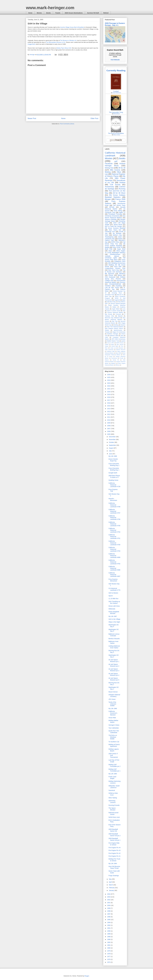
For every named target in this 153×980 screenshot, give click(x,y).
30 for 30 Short (119, 193)
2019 (109, 394)
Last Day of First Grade (114, 761)
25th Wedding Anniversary (117, 263)
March (111, 885)
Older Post (94, 118)
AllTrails (112, 207)
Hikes (119, 172)
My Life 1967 (113, 616)
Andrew (122, 183)
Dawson (123, 325)
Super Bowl (121, 249)
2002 (109, 900)
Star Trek (115, 321)
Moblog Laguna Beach (114, 750)
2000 (109, 905)
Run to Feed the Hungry (113, 226)
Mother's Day (117, 235)
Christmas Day (110, 239)
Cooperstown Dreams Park (115, 268)
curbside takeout (112, 256)
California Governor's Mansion (113, 713)
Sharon (107, 360)
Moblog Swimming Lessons (114, 782)
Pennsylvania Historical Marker (115, 281)
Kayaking (119, 286)
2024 (109, 380)
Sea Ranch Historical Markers (115, 217)
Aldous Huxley (117, 135)
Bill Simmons (110, 274)
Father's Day (109, 240)
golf (116, 161)
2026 (109, 375)
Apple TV (122, 212)
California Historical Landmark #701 (114, 537)
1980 (109, 948)
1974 (109, 962)
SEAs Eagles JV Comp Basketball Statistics (115, 252)
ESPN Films (115, 242)
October (112, 442)
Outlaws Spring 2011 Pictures (115, 278)
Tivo (122, 346)
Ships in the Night (114, 622)
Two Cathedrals (114, 728)
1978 (109, 954)
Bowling (116, 325)
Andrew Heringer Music (115, 165)
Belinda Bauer (117, 114)
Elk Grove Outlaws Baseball (115, 245)
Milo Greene (115, 170)
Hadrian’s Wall (114, 336)
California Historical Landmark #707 (114, 511)
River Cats (108, 296)
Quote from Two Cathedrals (114, 732)
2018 (109, 397)
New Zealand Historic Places (114, 329)
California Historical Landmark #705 (114, 524)
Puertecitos (114, 358)
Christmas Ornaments (112, 216)
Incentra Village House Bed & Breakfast (72, 27)
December (112, 437)
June (111, 454)
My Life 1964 (113, 863)
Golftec (107, 345)
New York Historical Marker (115, 327)
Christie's (108, 286)
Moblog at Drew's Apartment (114, 745)
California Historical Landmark (115, 154)
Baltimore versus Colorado (114, 635)
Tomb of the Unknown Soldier (112, 704)
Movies (39, 13)
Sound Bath (115, 346)
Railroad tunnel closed (113, 814)
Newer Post (32, 118)
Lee (106, 174)
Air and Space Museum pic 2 (114, 665)
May (110, 879)
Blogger (87, 976)
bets (124, 311)
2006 (109, 431)
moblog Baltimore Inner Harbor (114, 647)
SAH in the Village (114, 619)
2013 (109, 412)
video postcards (109, 350)
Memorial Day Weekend (112, 318)
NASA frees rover (114, 817)
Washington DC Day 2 (114, 656)
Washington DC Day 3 (114, 630)
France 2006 (120, 199)
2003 (109, 897)
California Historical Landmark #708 (114, 505)
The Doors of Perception (116, 133)
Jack (122, 336)
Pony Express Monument (113, 580)
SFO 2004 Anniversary (119, 339)
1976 (109, 959)
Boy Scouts (108, 314)
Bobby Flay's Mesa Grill (64, 48)
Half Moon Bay (111, 302)
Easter (120, 239)
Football (116, 91)
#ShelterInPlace (115, 254)
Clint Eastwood (110, 277)
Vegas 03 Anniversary (119, 332)
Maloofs (120, 316)
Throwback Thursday (115, 214)
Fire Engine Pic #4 (114, 848)
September (113, 445)
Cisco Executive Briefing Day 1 (114, 469)
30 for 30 (122, 168)
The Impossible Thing (116, 112)
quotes (123, 341)
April (111, 882)
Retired (106, 13)
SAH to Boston (113, 593)
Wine (106, 348)
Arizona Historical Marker (115, 312)
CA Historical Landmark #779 (114, 589)
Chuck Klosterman (117, 93)
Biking (120, 275)
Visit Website (115, 60)
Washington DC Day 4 (114, 626)
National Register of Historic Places (115, 175)
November (112, 439)
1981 (109, 945)
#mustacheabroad (115, 284)
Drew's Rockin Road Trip (113, 460)
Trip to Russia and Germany (115, 271)
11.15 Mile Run (113, 599)
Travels (58, 13)
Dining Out (109, 168)
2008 (109, 426)
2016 (109, 403)
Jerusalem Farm (110, 295)
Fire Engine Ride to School (114, 844)
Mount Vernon (113, 692)
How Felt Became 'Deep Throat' (114, 867)
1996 (109, 917)
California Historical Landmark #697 (114, 575)
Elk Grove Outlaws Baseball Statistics (115, 196)
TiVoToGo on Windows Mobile (113, 737)
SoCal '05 (116, 360)
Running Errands (114, 805)
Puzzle (122, 358)
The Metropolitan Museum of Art (56, 42)
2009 (109, 423)
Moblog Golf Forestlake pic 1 (114, 770)
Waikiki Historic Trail (113, 341)
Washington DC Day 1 (114, 688)
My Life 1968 (113, 456)
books (122, 158)
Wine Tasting (113, 798)
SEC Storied (120, 345)
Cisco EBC (118, 267)
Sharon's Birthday (111, 219)
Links (106, 337)
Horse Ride (112, 718)
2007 (109, 429)
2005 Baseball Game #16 (113, 830)
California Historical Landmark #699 (114, 556)
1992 (109, 925)
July (110, 451)
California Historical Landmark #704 (114, 530)
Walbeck (113, 363)
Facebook (109, 164)
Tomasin (107, 332)
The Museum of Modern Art (68, 40)
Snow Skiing (118, 211)
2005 (109, 434)
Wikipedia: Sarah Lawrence (114, 787)
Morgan (108, 199)
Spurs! (111, 596)
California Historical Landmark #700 (114, 543)
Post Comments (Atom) (67, 124)
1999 (109, 908)
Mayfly (107, 247)
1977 (109, 956)
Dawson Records (121, 350)
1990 (109, 931)
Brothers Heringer (113, 334)
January (112, 890)
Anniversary (110, 187)
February (112, 888)
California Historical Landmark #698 (114, 568)
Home (30, 13)
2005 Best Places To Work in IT (114, 476)
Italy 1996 (118, 353)
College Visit (109, 281)
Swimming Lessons (112, 802)
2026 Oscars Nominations (74, 13)
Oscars (107, 321)
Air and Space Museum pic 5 (114, 679)
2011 (109, 417)
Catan (120, 237)
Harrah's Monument (113, 499)
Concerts (118, 314)
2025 (109, 377)
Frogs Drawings (114, 876)
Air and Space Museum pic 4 (114, 674)
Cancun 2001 (110, 343)
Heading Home (113, 480)
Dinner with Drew (114, 606)
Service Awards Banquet (118, 304)
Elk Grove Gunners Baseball (115, 228)
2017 (109, 400)
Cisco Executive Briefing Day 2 (114, 465)
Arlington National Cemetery (114, 696)
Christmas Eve (110, 232)
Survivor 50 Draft (93, 13)
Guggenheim (32, 44)
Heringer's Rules (114, 725)
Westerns (122, 274)
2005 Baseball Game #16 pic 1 (114, 839)
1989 (109, 934)
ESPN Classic (120, 343)
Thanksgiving (109, 237)
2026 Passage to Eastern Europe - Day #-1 (115, 24)
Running (122, 189)
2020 (109, 392)
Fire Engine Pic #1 (114, 856)
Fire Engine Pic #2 (114, 853)
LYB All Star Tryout (112, 288)
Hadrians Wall (111, 351)
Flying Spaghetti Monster (114, 613)
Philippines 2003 (120, 261)
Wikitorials (112, 609)
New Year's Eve (115, 230)
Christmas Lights (111, 258)
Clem (107, 235)
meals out (113, 348)
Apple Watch (116, 309)
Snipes (107, 346)
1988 (109, 937)
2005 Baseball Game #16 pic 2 (114, 835)
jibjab (124, 300)
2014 (109, 409)
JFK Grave (112, 699)
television (121, 348)
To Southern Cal (114, 742)
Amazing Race (117, 293)
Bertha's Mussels (114, 639)
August (111, 448)
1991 (109, 928)
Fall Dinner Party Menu (115, 259)
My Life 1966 (113, 709)
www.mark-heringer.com (50, 8)
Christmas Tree (110, 212)
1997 (109, 914)
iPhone (111, 275)
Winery (118, 365)
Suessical (112, 790)
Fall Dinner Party (119, 205)
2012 (109, 414)
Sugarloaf (117, 300)
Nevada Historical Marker (115, 208)
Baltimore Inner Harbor (113, 642)
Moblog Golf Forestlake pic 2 (114, 765)
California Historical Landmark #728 (114, 485)
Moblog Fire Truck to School (114, 860)
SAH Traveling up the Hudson (114, 602)
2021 (109, 389)
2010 (109, 420)
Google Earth (113, 473)
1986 (109, 939)
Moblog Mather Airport (113, 721)
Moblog (108, 172)
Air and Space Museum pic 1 (114, 661)
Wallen (114, 307)
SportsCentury (118, 330)
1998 (109, 911)
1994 (109, 922)
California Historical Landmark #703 (114, 549)
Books (48, 13)
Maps (113, 345)
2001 (109, 903)
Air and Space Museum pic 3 (114, 670)
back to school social (114, 311)
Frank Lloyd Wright (112, 778)
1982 (109, 942)
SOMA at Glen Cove (113, 794)
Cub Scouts (115, 185)
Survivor (123, 282)
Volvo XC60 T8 (118, 247)
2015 (109, 406)
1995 (109, 920)
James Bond (118, 225)
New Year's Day (113, 270)
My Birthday (117, 233)
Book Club (109, 249)
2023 (109, 383)
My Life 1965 (113, 774)
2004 (109, 894)
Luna (124, 309)
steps (110, 251)
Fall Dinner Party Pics (115, 243)
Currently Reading (116, 70)
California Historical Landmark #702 (114, 562)
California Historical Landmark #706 (114, 518)
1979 (109, 951)
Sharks (107, 330)
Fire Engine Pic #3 (114, 850)
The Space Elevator (112, 809)
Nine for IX (120, 295)
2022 (109, 386)
